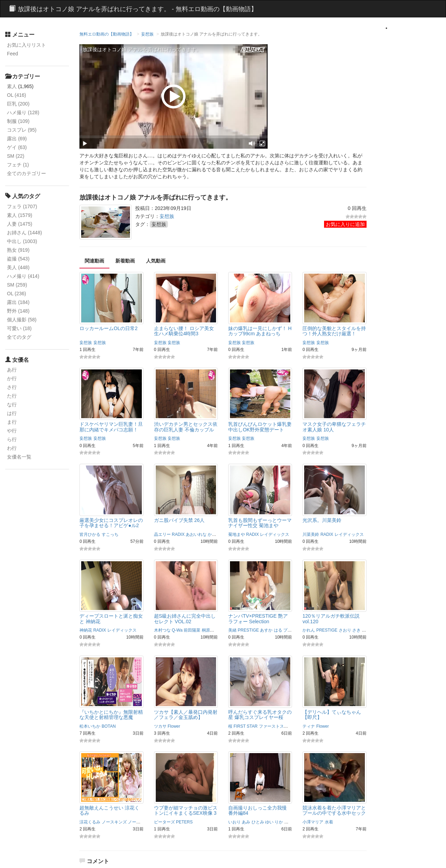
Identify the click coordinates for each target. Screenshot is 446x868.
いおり (234, 822)
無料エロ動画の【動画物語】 (107, 34)
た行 (12, 396)
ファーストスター (276, 726)
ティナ (309, 726)
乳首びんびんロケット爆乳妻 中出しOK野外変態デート (260, 427)
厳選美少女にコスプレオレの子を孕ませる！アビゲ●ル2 (111, 523)
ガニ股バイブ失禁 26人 (179, 520)
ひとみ (258, 822)
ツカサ (160, 726)
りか (279, 822)
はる (278, 630)
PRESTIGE (248, 630)
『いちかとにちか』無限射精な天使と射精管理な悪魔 (111, 715)
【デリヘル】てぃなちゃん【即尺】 (332, 715)
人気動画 (156, 261)
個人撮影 (22, 320)
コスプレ (22, 130)
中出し (22, 241)
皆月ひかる (90, 534)
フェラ (22, 206)
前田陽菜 (192, 630)
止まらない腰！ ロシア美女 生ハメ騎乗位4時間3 (184, 331)
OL (17, 95)
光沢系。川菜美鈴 (322, 520)
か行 (12, 378)
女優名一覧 (19, 457)
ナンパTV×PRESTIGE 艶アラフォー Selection (258, 619)
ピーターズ (164, 822)
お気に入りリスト (26, 45)
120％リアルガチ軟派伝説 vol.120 (331, 619)
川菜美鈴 (311, 534)
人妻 (20, 224)
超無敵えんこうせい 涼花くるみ (109, 810)
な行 (12, 405)
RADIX (178, 534)
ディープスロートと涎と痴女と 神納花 (111, 619)
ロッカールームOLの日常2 (108, 328)
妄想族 (147, 34)
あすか (266, 630)
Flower (174, 726)
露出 (17, 139)
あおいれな (196, 534)
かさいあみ (218, 534)
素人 (12, 86)
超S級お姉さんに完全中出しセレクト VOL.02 (185, 619)
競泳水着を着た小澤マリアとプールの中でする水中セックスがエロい (334, 813)
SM (16, 156)
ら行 (12, 439)
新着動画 (125, 261)
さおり (345, 630)
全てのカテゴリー (26, 173)
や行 (12, 431)
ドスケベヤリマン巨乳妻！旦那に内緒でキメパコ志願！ (111, 427)
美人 (18, 267)
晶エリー (162, 534)
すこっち (110, 534)
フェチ (18, 165)
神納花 (86, 630)
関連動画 (94, 261)
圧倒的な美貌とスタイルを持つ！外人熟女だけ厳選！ (334, 331)
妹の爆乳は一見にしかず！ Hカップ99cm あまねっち (260, 331)
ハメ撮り (23, 112)
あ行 (12, 370)
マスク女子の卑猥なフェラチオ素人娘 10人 (334, 427)
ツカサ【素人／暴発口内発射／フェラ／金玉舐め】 (186, 715)
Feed (13, 54)
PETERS (184, 822)
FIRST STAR (245, 726)
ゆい (269, 822)
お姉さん (24, 233)
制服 (18, 121)
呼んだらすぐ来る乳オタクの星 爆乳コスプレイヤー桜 (260, 715)
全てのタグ (19, 337)
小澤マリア (313, 822)
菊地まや (237, 534)
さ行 (12, 387)
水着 (329, 822)
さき (356, 630)
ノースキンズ (114, 822)
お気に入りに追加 (345, 224)
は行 (12, 413)
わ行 (12, 448)
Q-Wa (177, 630)
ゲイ (17, 147)
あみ (246, 822)
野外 (18, 311)
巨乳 (18, 104)
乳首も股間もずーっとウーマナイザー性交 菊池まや (260, 523)
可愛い (19, 328)
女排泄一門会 (297, 822)
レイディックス (275, 534)
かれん (309, 630)
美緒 (232, 630)
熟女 (18, 250)
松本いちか (90, 726)
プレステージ (296, 630)
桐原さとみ (212, 630)
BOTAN (109, 726)
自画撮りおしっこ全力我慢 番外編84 (257, 810)
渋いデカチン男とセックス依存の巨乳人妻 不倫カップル (186, 427)
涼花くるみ (90, 822)
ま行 (12, 422)
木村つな (162, 630)
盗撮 (18, 259)
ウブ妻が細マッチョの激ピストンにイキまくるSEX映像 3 (186, 810)
